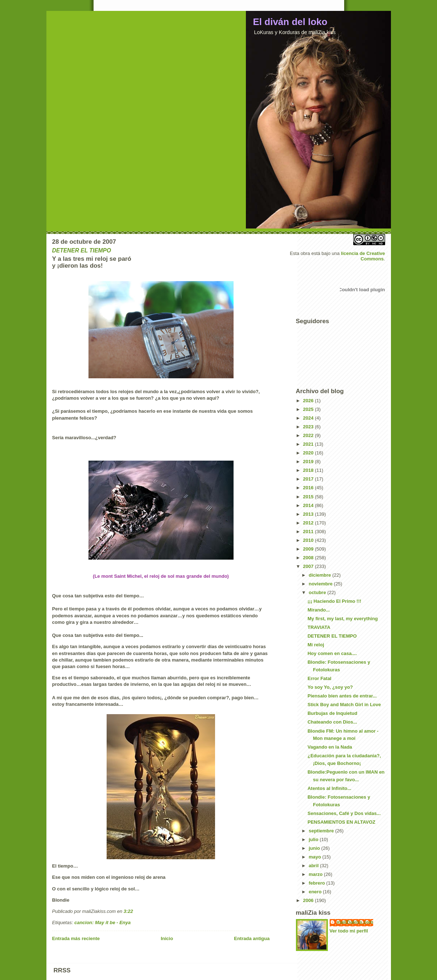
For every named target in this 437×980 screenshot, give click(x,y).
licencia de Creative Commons (363, 256)
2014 (309, 505)
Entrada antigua (252, 938)
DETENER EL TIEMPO (332, 636)
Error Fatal (319, 678)
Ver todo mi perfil (349, 931)
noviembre (321, 584)
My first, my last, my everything (343, 619)
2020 (309, 453)
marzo (316, 874)
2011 (309, 532)
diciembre (320, 575)
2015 (309, 497)
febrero (317, 883)
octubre (318, 592)
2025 (309, 409)
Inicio (167, 938)
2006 (309, 900)
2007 (309, 566)
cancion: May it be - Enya (102, 923)
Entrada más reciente (76, 938)
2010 (309, 540)
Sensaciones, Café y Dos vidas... (344, 813)
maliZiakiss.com (355, 922)
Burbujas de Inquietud (332, 713)
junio (315, 848)
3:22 (128, 911)
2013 (309, 514)
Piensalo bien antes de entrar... (342, 696)
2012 (309, 523)
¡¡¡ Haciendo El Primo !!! (334, 601)
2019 (309, 462)
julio (314, 839)
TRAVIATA (319, 627)
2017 (309, 479)
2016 (309, 488)
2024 (309, 418)
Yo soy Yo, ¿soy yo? (330, 687)
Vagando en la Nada (330, 747)
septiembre (322, 831)
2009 (309, 549)
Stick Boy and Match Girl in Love (344, 705)
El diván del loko (290, 22)
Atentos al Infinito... (329, 788)
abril (314, 866)
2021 (309, 444)
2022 (309, 435)
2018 (309, 470)
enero (316, 892)
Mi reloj (316, 645)
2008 (309, 558)
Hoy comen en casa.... (332, 653)
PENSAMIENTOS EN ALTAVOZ (341, 822)
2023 (309, 427)
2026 (309, 401)
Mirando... (319, 610)
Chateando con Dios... (332, 722)
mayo (316, 857)
